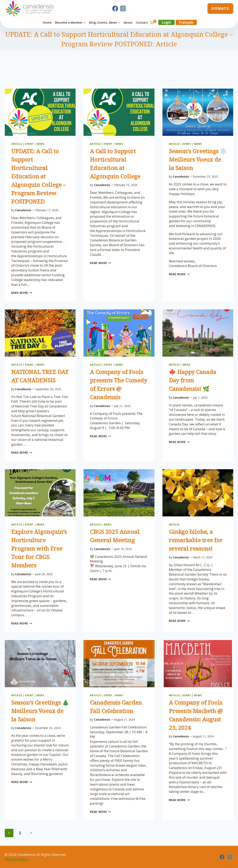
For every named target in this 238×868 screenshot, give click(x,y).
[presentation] (40, 112)
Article (17, 144)
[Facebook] (115, 9)
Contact (142, 22)
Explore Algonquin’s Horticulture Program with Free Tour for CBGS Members (39, 548)
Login (166, 22)
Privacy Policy (17, 859)
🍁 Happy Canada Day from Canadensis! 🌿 (193, 380)
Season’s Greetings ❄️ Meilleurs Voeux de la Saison (198, 159)
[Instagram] (123, 9)
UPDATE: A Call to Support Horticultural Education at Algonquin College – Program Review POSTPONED (38, 176)
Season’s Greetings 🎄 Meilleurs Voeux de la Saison (40, 711)
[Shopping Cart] (153, 22)
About (128, 22)
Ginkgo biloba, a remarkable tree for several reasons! (196, 540)
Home (47, 22)
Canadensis (23, 210)
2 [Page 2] (20, 833)
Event (29, 144)
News (40, 144)
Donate (220, 8)
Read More (22, 293)
